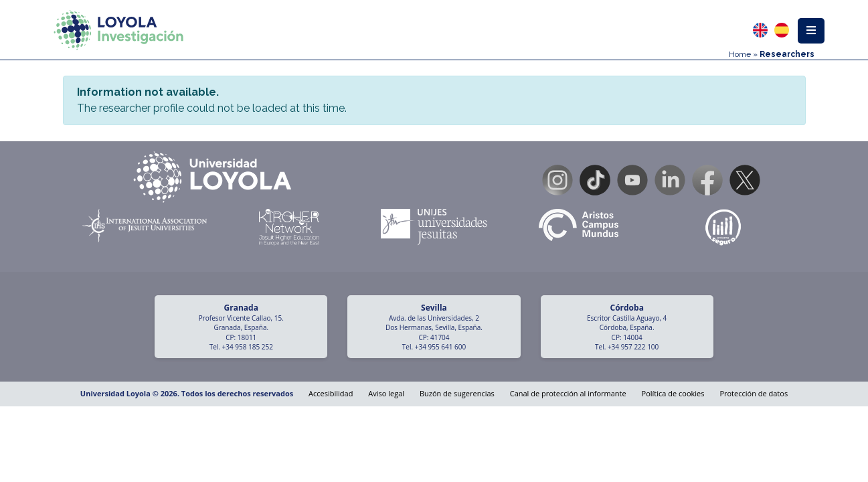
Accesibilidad (331, 393)
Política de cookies (673, 393)
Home (740, 54)
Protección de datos (754, 393)
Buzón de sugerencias (457, 393)
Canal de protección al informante (568, 393)
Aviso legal (386, 393)
